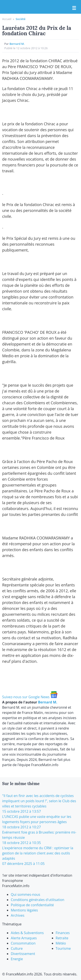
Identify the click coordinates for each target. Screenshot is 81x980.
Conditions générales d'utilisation (38, 900)
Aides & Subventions (27, 933)
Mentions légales (24, 910)
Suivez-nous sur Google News (30, 697)
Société (20, 19)
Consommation (23, 943)
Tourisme (63, 948)
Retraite (62, 938)
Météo (61, 943)
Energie (17, 959)
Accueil (7, 19)
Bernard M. (17, 44)
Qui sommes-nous (25, 894)
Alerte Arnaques (24, 938)
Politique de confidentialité (32, 905)
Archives (18, 915)
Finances (63, 933)
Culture (17, 948)
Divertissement (23, 954)
